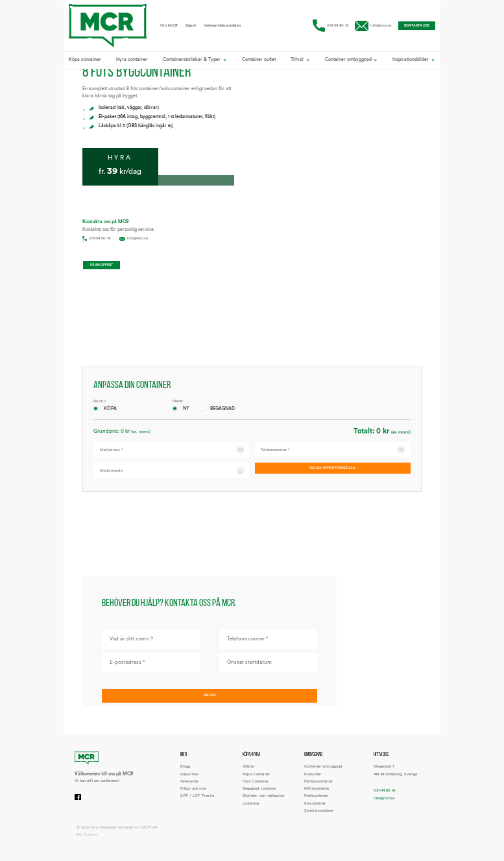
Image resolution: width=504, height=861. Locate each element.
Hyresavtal (189, 790)
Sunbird (91, 843)
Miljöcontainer (317, 797)
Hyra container (132, 63)
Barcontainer (315, 812)
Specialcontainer (319, 819)
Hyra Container (256, 790)
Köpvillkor (189, 783)
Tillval (300, 63)
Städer (248, 775)
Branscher (313, 783)
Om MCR (169, 27)
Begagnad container (259, 797)
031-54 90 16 (321, 27)
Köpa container (85, 63)
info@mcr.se (364, 27)
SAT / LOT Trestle (197, 805)
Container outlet (259, 63)
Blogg (185, 775)
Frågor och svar (193, 797)
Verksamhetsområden (222, 27)
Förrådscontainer (318, 790)
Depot (191, 27)
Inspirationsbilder (414, 63)
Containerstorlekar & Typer (195, 63)
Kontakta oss (409, 27)
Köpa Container (256, 783)
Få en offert (109, 267)
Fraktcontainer (316, 805)
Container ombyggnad (351, 63)
